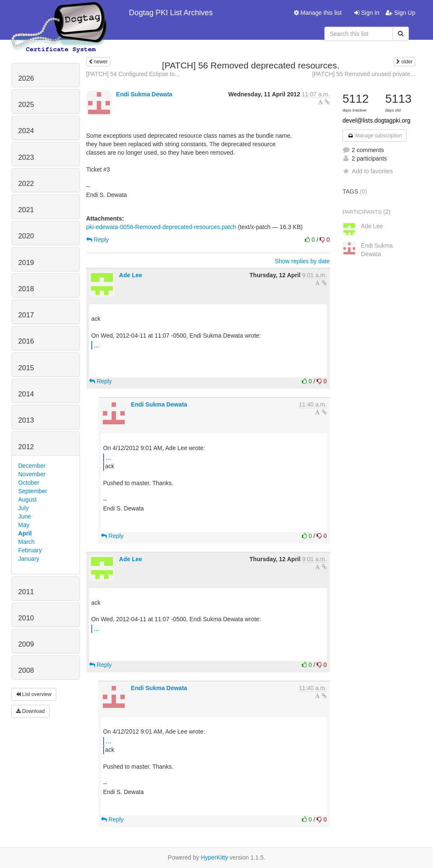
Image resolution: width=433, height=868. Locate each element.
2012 (26, 447)
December (32, 466)
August (27, 500)
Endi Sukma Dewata (144, 94)
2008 (26, 670)
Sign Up (400, 13)
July (23, 508)
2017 (26, 315)
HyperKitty (215, 857)
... (97, 345)
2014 (26, 394)
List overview (34, 694)
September (33, 491)
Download (30, 711)
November (32, 474)
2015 (26, 368)
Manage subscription (375, 136)
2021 (26, 210)
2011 (26, 592)
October (29, 483)
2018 (26, 289)
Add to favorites (368, 171)
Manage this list (318, 13)
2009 (26, 644)
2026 (26, 78)
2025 (26, 105)
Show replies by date (302, 261)
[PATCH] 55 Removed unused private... (364, 74)
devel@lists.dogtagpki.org (377, 120)
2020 (26, 236)
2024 (26, 131)
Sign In (367, 13)
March (26, 542)
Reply (98, 240)
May (24, 525)
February (30, 550)
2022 (26, 184)
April (25, 533)
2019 (26, 263)
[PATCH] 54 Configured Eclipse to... (133, 74)
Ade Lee (131, 275)
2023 (26, 157)
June (25, 516)
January (29, 559)
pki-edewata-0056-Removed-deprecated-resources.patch (161, 227)
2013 (26, 420)
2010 (26, 618)
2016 (26, 341)
